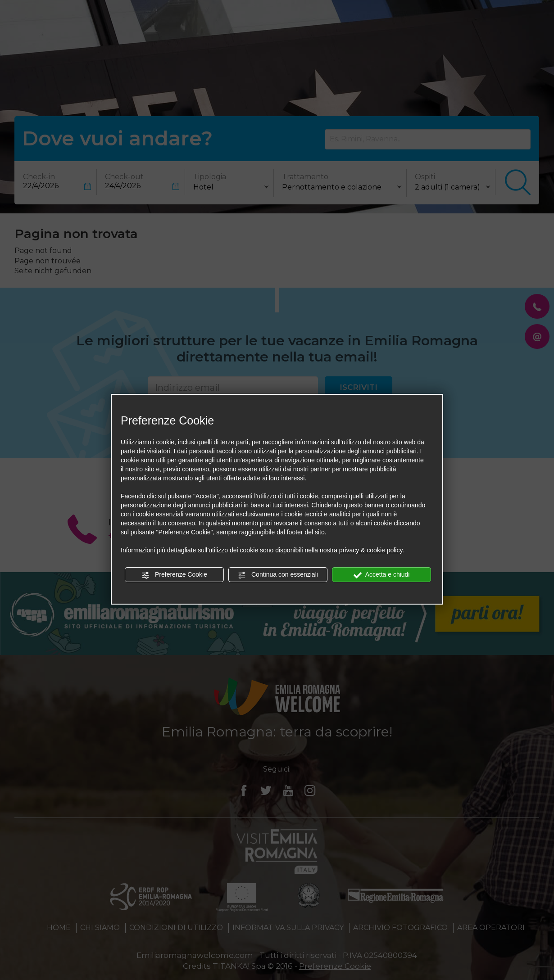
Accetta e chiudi (382, 575)
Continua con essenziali (278, 575)
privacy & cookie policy (371, 550)
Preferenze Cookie (174, 575)
